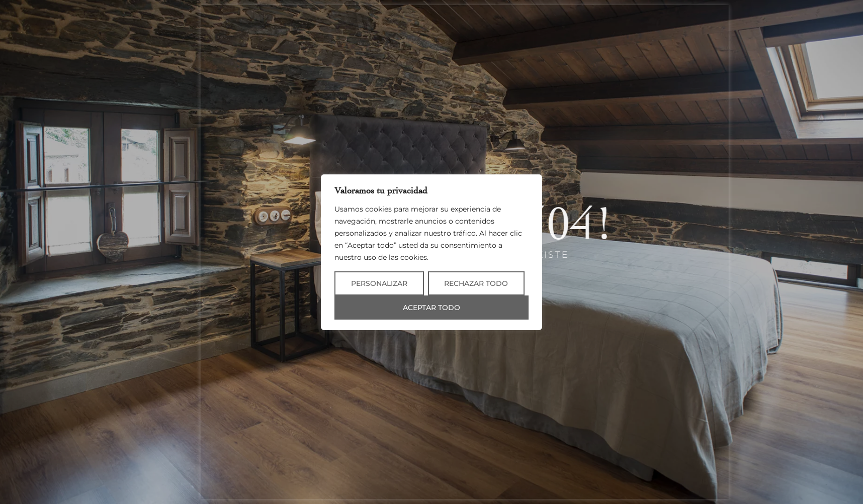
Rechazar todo (476, 283)
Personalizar (379, 283)
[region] (432, 252)
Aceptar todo (432, 308)
